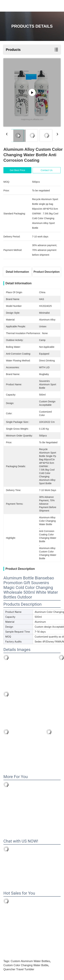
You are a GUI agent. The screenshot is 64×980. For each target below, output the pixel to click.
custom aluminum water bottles (30, 961)
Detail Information (17, 272)
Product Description (47, 272)
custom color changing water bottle (26, 965)
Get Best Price (17, 170)
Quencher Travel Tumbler (19, 969)
